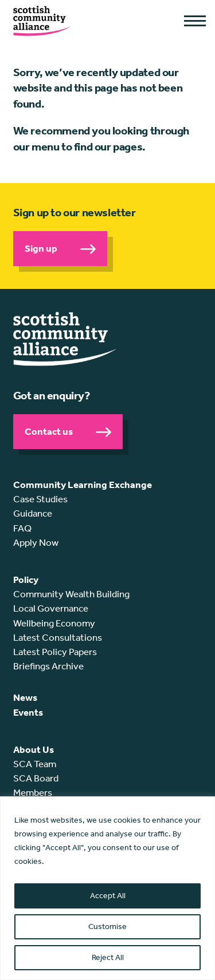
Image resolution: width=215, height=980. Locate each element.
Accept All (108, 896)
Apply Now (36, 542)
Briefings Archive (48, 666)
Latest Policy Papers (55, 652)
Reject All (108, 957)
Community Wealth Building (71, 594)
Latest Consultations (58, 637)
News (25, 697)
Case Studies (40, 499)
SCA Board (36, 778)
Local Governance (51, 608)
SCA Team (35, 764)
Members (33, 792)
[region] (107, 888)
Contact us (49, 431)
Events (28, 712)
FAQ (22, 528)
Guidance (33, 513)
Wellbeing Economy (54, 623)
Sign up (41, 248)
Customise (107, 927)
